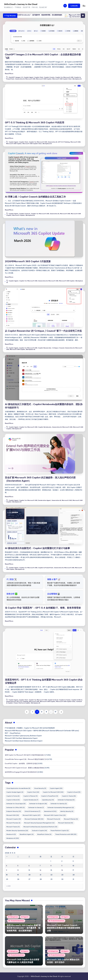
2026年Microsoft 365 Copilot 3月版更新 (28, 261)
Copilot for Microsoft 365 (64, 77)
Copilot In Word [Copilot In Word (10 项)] (13, 800)
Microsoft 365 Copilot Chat (62, 79)
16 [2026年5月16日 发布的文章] (62, 870)
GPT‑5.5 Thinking (64, 142)
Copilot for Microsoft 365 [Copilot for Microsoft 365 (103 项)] (53, 792)
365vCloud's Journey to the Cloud (21, 4)
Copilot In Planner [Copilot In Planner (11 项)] (30, 796)
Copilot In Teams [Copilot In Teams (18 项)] (69, 796)
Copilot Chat (39, 77)
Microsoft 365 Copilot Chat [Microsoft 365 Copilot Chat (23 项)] (55, 815)
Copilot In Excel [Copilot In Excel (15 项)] (74, 792)
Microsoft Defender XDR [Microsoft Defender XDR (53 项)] (34, 819)
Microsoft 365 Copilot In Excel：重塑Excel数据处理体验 (24, 768)
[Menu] (84, 6)
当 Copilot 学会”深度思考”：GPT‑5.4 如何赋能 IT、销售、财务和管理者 (43, 608)
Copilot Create (49, 77)
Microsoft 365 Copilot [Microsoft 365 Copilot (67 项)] (32, 815)
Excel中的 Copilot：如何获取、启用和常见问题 (21, 763)
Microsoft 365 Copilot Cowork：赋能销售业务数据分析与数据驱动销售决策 (64, 928)
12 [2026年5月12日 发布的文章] (18, 870)
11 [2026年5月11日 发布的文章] (7, 870)
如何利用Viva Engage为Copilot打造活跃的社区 (21, 772)
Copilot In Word (77, 700)
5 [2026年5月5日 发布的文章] (18, 866)
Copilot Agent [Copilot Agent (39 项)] (56, 788)
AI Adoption (13, 917)
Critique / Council (58, 348)
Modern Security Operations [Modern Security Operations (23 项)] (17, 831)
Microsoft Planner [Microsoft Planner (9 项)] (71, 819)
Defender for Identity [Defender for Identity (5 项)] (59, 804)
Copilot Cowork (25, 214)
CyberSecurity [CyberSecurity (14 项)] (48, 800)
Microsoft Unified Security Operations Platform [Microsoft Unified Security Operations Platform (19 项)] (40, 827)
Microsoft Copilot (19, 215)
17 (56, 712)
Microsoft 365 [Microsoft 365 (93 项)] (13, 815)
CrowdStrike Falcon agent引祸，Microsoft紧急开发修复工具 (26, 759)
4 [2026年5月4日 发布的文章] (7, 866)
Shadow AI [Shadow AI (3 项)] (11, 834)
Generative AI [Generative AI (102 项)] (50, 811)
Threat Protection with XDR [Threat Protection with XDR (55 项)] (66, 834)
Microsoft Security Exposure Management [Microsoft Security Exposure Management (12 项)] (39, 823)
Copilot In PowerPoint (46, 568)
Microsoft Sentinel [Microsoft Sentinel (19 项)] (66, 823)
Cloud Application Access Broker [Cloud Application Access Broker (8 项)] (18, 788)
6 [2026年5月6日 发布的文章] (29, 866)
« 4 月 (8, 886)
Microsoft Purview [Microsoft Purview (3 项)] (13, 823)
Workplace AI (77, 79)
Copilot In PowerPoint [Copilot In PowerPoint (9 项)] (50, 796)
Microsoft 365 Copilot (44, 79)
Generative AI (20, 79)
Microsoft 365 (30, 79)
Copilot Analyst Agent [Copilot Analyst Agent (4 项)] (15, 792)
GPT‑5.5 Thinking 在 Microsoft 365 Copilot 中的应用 (35, 122)
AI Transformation (16, 921)
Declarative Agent (44, 500)
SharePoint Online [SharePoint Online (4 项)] (44, 834)
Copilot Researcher (45, 348)
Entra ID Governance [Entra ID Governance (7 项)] (33, 811)
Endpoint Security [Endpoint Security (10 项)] (14, 811)
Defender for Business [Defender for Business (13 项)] (66, 800)
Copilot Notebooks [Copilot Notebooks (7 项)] (31, 800)
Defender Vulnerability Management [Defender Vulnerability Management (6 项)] (61, 808)
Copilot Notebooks (45, 427)
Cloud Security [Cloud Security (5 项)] (40, 788)
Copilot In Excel (53, 700)
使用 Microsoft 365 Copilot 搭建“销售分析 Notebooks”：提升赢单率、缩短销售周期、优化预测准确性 (43, 15)
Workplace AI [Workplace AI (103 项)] (13, 838)
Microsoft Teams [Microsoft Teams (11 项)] (13, 827)
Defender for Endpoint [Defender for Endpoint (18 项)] (38, 804)
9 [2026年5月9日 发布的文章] (62, 866)
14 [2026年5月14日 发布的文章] (41, 870)
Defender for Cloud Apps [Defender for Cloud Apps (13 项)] (16, 804)
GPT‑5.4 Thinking (22, 701)
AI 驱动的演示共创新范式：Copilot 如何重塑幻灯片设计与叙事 (37, 548)
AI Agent (25, 917)
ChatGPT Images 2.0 (16, 77)
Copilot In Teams (65, 700)
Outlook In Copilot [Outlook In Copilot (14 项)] (39, 831)
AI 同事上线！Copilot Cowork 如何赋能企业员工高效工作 (35, 197)
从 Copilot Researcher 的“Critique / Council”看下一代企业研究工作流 (43, 331)
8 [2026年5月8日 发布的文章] (51, 866)
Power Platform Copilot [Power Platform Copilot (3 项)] (60, 831)
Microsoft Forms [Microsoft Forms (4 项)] (54, 819)
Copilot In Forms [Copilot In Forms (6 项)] (13, 796)
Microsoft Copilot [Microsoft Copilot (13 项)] (14, 819)
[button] (74, 6)
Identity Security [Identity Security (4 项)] (67, 811)
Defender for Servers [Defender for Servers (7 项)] (36, 808)
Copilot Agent (29, 77)
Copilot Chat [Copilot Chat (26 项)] (33, 792)
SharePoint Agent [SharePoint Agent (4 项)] (27, 834)
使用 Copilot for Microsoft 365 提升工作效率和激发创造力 (25, 755)
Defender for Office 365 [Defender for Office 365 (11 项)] (16, 808)
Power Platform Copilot (22, 703)
